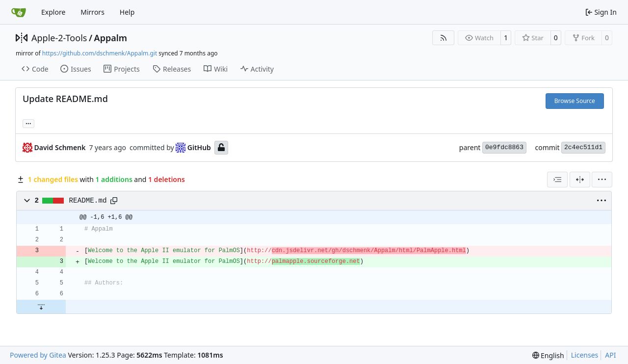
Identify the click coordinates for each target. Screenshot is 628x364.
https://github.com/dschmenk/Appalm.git (100, 53)
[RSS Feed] (444, 38)
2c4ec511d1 (583, 147)
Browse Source (575, 101)
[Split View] (580, 180)
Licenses (585, 355)
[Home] (19, 12)
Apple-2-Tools (59, 38)
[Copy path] (114, 201)
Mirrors (92, 12)
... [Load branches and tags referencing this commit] (28, 123)
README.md (88, 201)
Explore (53, 12)
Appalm (111, 38)
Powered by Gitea (38, 355)
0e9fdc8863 (504, 147)
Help (127, 12)
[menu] (602, 180)
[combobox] (557, 180)
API (610, 355)
